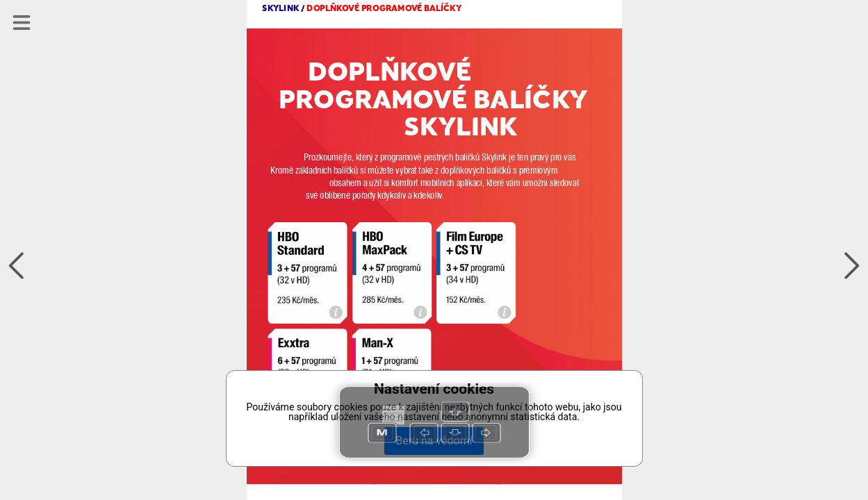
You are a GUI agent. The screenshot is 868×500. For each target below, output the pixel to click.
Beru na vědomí (434, 441)
